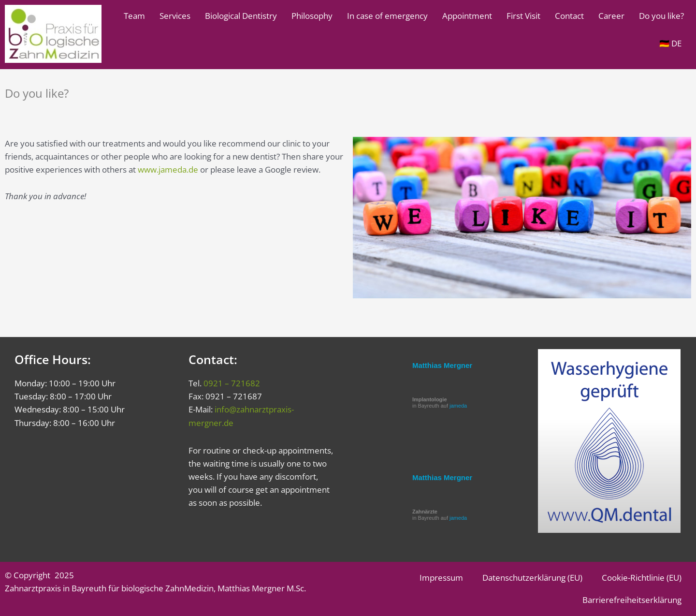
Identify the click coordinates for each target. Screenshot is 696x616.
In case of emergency (387, 16)
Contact (569, 16)
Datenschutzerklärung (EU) (532, 578)
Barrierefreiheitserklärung (632, 600)
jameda (458, 406)
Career (611, 16)
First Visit (523, 16)
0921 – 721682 (232, 383)
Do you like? (661, 16)
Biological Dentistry (241, 16)
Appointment (467, 16)
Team (134, 16)
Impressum (441, 578)
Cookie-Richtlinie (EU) (642, 578)
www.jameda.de (168, 169)
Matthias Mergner (442, 365)
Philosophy (312, 16)
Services (175, 16)
